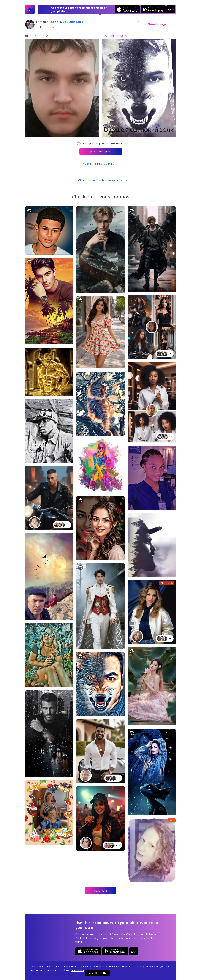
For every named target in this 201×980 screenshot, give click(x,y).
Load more (101, 891)
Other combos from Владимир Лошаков (100, 180)
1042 (50, 27)
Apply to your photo (101, 151)
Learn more (78, 970)
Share (157, 24)
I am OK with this (98, 973)
